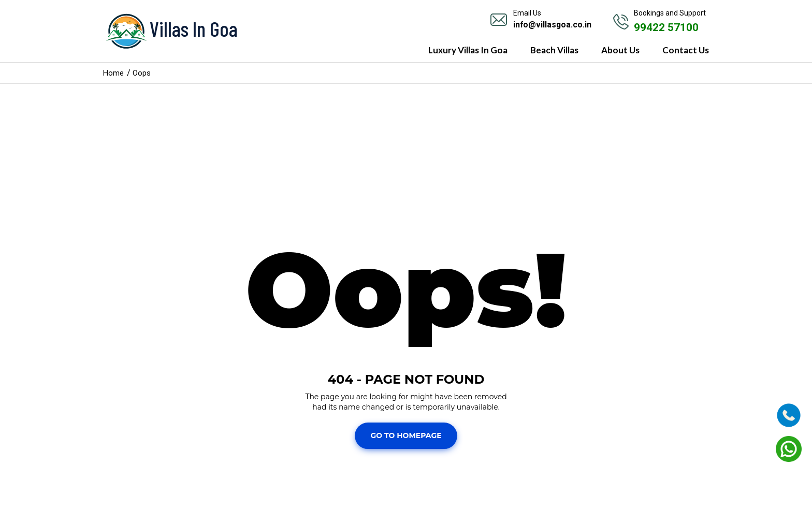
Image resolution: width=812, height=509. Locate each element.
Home (114, 73)
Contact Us (686, 50)
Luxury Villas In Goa (468, 50)
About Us (620, 50)
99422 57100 (669, 27)
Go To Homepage (406, 435)
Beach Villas (554, 50)
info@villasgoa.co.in (553, 25)
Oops (143, 73)
